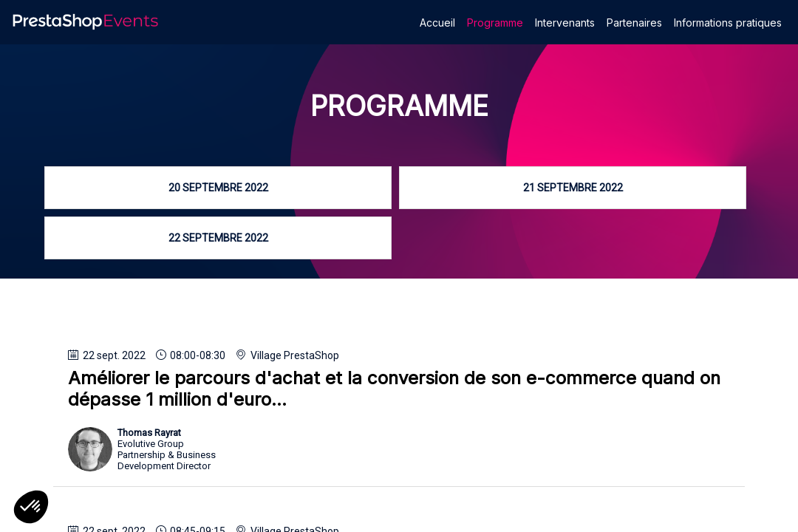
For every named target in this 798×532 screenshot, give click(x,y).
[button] (31, 507)
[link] (437, 22)
